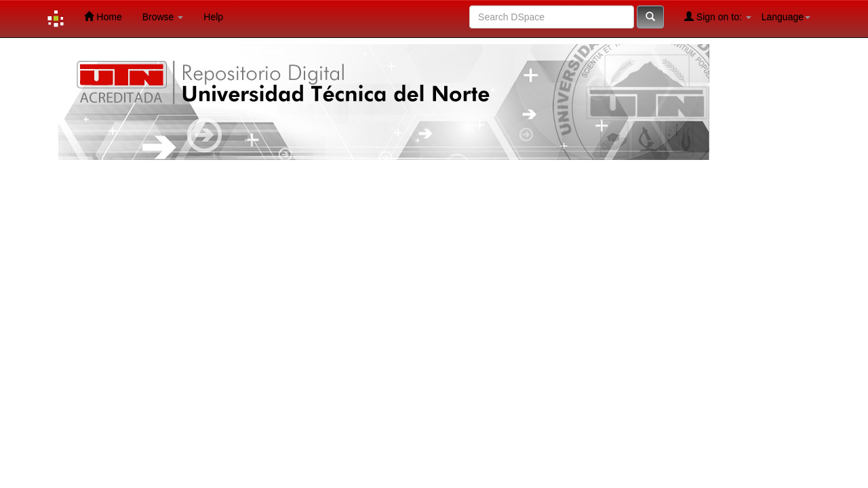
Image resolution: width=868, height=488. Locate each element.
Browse (163, 17)
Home (103, 17)
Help (213, 17)
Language (786, 17)
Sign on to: (718, 17)
